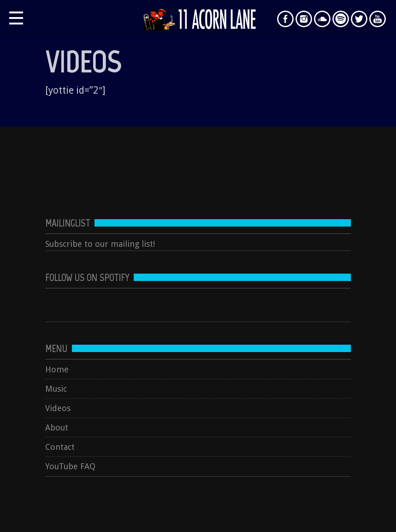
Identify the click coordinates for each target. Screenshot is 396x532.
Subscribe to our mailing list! (100, 244)
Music (56, 389)
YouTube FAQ (70, 466)
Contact (60, 447)
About (57, 427)
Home (57, 369)
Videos (58, 408)
